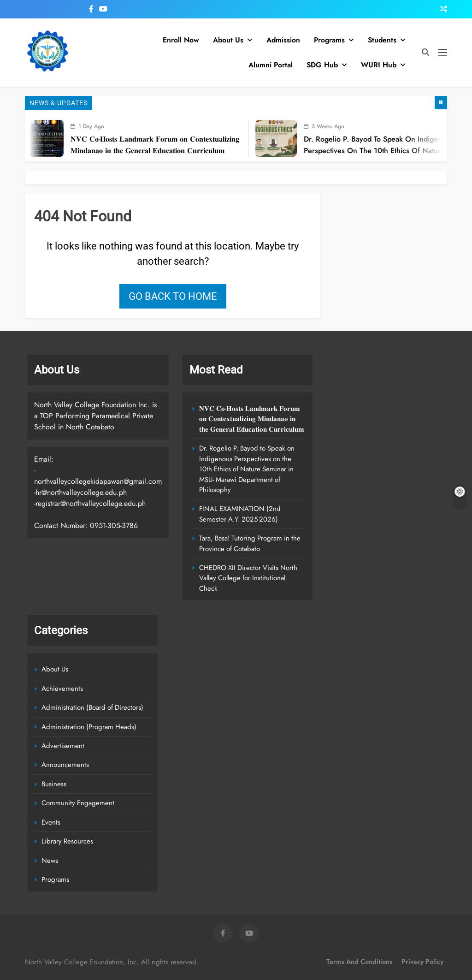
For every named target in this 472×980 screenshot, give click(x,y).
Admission (283, 40)
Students (382, 40)
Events (51, 822)
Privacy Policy (422, 962)
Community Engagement (78, 803)
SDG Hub (322, 65)
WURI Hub (379, 65)
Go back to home (173, 296)
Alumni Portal (271, 65)
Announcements (65, 765)
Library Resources (67, 841)
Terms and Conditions (359, 962)
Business (54, 784)
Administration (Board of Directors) (92, 707)
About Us (228, 40)
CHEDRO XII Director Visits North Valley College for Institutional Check (248, 578)
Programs (329, 40)
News (50, 861)
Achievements (62, 689)
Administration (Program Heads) (89, 727)
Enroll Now (181, 40)
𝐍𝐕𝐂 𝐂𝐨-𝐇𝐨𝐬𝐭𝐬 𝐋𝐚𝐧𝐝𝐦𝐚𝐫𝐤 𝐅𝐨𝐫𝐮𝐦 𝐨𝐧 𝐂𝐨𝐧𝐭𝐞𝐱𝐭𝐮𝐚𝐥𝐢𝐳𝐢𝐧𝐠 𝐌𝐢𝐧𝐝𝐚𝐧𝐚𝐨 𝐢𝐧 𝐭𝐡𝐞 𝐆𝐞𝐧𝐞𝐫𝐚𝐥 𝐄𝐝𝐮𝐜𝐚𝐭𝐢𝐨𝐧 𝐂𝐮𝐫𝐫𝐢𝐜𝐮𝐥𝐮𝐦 (164, 145)
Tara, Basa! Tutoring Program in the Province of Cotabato (250, 543)
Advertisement (63, 746)
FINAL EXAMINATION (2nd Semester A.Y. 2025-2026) (240, 514)
